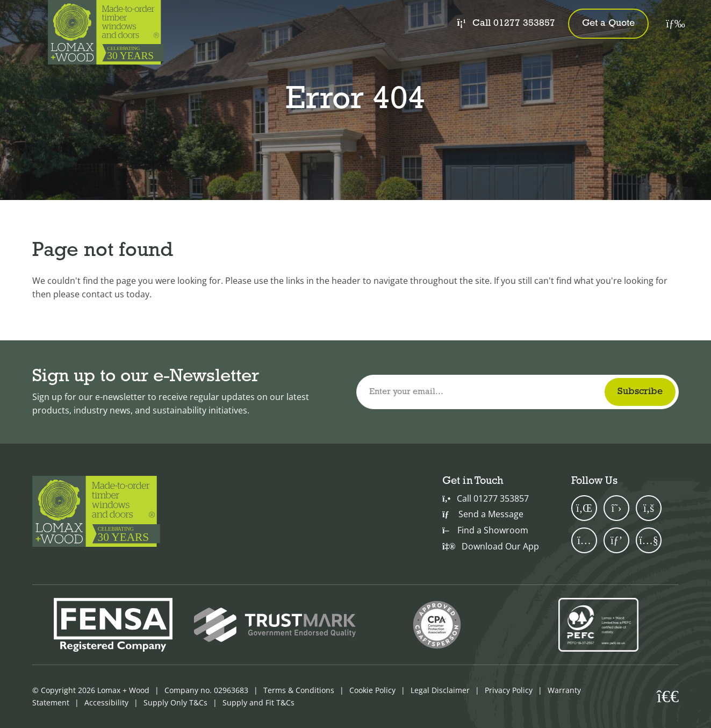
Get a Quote (608, 23)
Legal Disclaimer (440, 690)
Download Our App (491, 546)
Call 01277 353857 (506, 23)
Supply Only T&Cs (175, 702)
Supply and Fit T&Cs (258, 702)
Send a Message (483, 514)
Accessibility (106, 702)
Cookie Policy (372, 690)
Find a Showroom (485, 530)
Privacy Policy (509, 690)
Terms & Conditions (299, 690)
